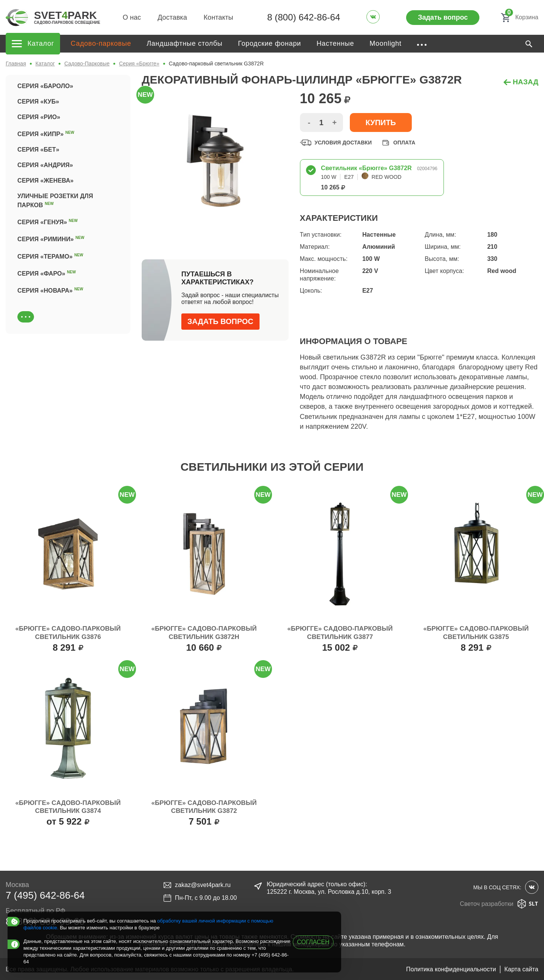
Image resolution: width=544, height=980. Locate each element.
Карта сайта (521, 969)
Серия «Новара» (50, 290)
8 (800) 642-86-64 (304, 17)
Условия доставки (336, 143)
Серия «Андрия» (45, 165)
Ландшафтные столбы (185, 43)
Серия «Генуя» (48, 221)
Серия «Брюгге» (139, 64)
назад (521, 82)
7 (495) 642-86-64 (45, 895)
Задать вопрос (443, 17)
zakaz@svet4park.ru (197, 885)
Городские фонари (270, 43)
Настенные (335, 43)
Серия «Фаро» (47, 273)
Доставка (172, 17)
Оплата (398, 143)
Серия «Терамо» (50, 256)
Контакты (218, 17)
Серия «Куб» (38, 102)
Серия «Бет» (38, 150)
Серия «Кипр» (46, 133)
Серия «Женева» (46, 181)
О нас (132, 17)
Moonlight (386, 43)
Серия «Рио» (39, 117)
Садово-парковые (101, 43)
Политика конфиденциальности (451, 969)
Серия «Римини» (51, 238)
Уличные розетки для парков (55, 201)
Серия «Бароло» (45, 86)
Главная (16, 64)
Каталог (45, 64)
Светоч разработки (499, 904)
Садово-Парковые (87, 64)
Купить (381, 122)
